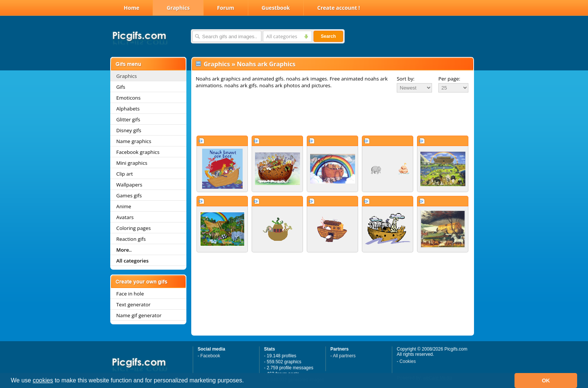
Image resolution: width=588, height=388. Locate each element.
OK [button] (546, 381)
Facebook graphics (138, 152)
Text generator (133, 304)
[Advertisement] (333, 114)
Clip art (124, 174)
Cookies (407, 361)
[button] (247, 381)
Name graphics (134, 141)
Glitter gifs (128, 119)
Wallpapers (129, 185)
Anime (124, 206)
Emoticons (128, 98)
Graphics (178, 8)
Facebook (210, 356)
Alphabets (128, 109)
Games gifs (129, 195)
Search (328, 36)
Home (131, 8)
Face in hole (130, 294)
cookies (43, 380)
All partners (344, 356)
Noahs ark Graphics (266, 64)
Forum (226, 8)
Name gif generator (139, 315)
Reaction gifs (131, 239)
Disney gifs (129, 130)
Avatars (125, 217)
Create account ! (339, 8)
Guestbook (276, 8)
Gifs (121, 87)
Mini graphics (132, 163)
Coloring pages (133, 228)
